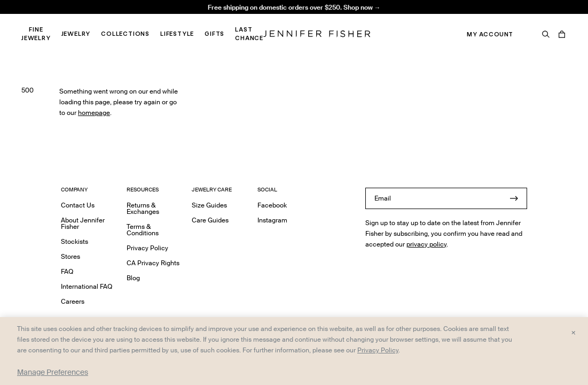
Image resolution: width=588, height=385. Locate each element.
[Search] (546, 34)
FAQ (67, 271)
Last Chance (249, 34)
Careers (73, 301)
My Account (490, 34)
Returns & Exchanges (143, 208)
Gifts (214, 34)
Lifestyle (177, 34)
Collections (125, 34)
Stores (70, 256)
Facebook (272, 205)
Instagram (272, 220)
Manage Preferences (53, 372)
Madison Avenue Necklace (187, 19)
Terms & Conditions (143, 230)
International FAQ (87, 286)
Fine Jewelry (36, 34)
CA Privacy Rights (153, 263)
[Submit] (514, 198)
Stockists (75, 241)
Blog (133, 278)
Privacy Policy (147, 248)
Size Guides (209, 205)
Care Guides (210, 220)
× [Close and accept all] (573, 332)
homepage (94, 113)
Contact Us (78, 205)
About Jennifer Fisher (83, 223)
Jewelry (76, 34)
